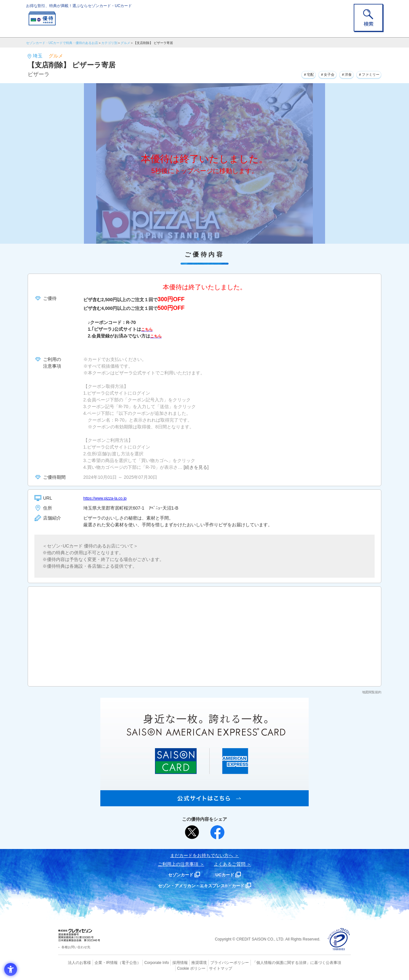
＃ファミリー (365, 74)
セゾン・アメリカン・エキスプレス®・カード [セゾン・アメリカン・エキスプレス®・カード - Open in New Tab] (201, 885)
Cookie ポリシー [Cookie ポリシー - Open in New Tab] (333, 962)
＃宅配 (288, 74)
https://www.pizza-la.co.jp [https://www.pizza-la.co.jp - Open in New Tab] (109, 498)
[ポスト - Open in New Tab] (192, 832)
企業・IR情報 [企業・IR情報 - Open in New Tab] (99, 962)
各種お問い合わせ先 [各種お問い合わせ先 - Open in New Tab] (76, 947)
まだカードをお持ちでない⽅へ (202, 855)
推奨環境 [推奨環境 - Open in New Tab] (185, 962)
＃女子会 (312, 74)
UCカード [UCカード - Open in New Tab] (227, 875)
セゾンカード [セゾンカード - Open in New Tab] (178, 875)
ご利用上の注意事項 (178, 864)
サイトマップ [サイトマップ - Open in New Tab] (205, 967)
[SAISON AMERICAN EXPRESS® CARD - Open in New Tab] (204, 803)
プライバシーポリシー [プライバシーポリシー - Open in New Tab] (214, 962)
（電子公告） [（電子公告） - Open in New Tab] (120, 962)
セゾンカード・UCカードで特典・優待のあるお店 (62, 43)
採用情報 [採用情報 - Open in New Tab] (168, 962)
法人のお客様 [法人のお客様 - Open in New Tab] (74, 962)
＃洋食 (336, 74)
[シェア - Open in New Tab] (217, 832)
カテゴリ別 (109, 43)
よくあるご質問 (230, 864)
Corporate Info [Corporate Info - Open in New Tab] (145, 962)
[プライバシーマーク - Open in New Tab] (339, 939)
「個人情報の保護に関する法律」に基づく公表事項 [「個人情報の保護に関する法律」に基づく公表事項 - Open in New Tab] (275, 962)
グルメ (125, 43)
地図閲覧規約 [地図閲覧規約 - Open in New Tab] (372, 692)
